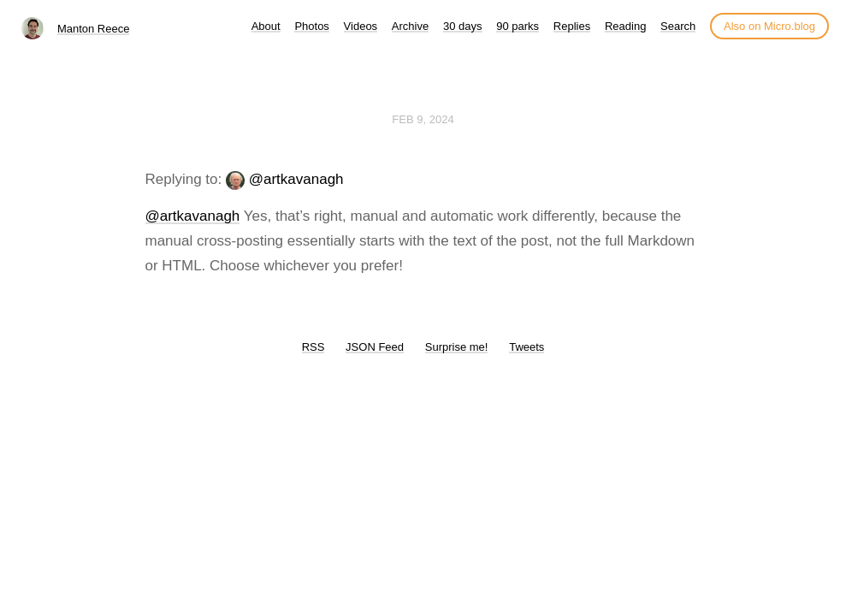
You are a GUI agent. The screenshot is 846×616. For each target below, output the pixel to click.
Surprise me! (457, 347)
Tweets (527, 347)
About (266, 26)
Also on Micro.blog (769, 26)
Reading (625, 26)
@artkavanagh (296, 179)
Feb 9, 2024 (423, 119)
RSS (314, 347)
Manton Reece (94, 29)
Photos (311, 26)
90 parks (518, 26)
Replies (572, 26)
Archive (410, 26)
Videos (361, 26)
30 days (463, 26)
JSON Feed (375, 347)
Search (678, 26)
